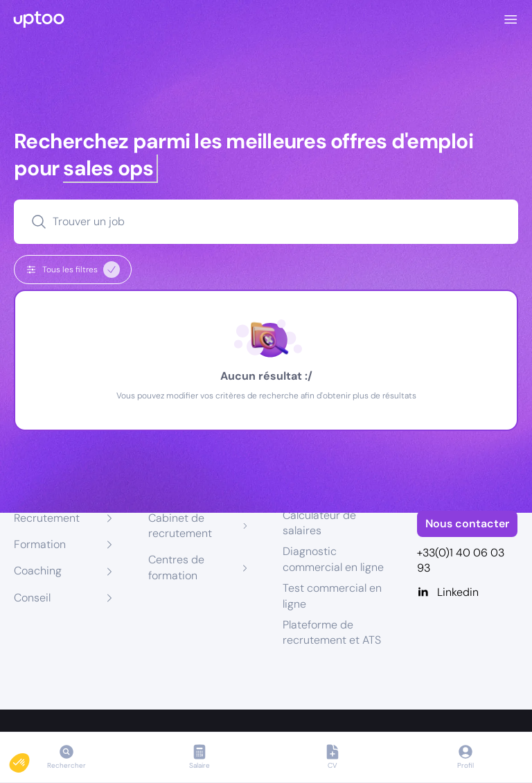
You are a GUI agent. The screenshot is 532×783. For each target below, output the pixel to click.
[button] (29, 759)
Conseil (32, 598)
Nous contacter (467, 524)
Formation (40, 544)
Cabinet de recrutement (180, 526)
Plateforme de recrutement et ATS (332, 632)
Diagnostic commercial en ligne (333, 559)
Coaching (38, 571)
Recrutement (47, 518)
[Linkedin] (468, 592)
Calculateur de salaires (319, 523)
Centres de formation (176, 567)
